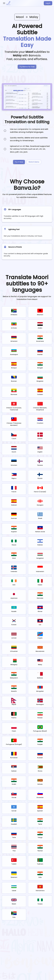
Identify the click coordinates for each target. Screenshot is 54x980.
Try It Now (19, 162)
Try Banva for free (27, 67)
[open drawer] (4, 3)
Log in (48, 3)
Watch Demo (34, 162)
